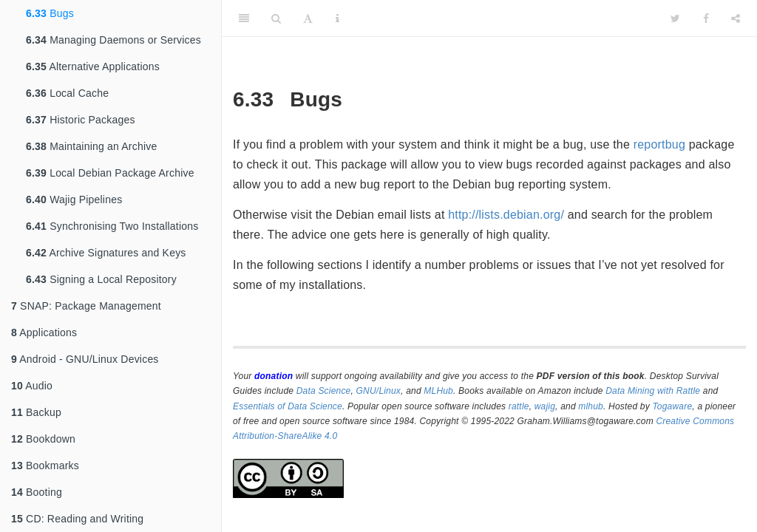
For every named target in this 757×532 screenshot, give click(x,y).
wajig (545, 406)
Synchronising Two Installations (112, 226)
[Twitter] (675, 18)
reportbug (659, 144)
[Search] (276, 18)
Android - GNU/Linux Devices (85, 359)
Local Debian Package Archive (110, 173)
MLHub (438, 391)
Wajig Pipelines (74, 199)
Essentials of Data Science (288, 406)
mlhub (591, 406)
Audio (32, 386)
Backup (36, 412)
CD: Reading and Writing (77, 519)
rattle (519, 406)
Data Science (324, 391)
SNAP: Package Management (86, 306)
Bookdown (43, 439)
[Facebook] (706, 18)
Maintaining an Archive (91, 146)
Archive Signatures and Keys (106, 253)
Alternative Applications (93, 66)
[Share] (736, 18)
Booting (37, 492)
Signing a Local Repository (101, 279)
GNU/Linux (379, 391)
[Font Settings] (308, 18)
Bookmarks (45, 465)
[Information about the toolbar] (337, 18)
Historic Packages (81, 120)
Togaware (672, 406)
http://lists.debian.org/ (506, 215)
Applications (44, 332)
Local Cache (67, 93)
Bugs (50, 13)
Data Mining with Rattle (653, 391)
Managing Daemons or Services (113, 40)
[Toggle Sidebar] (244, 18)
